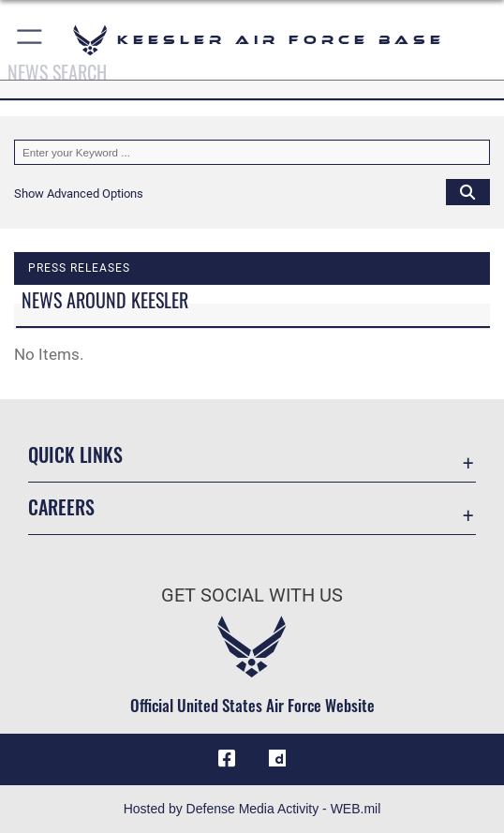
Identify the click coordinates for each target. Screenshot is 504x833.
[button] (30, 40)
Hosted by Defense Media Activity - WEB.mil (252, 809)
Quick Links (75, 454)
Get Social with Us (252, 595)
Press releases (79, 268)
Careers (61, 507)
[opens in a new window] (277, 759)
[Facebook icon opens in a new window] (227, 759)
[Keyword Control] (252, 152)
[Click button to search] (468, 192)
